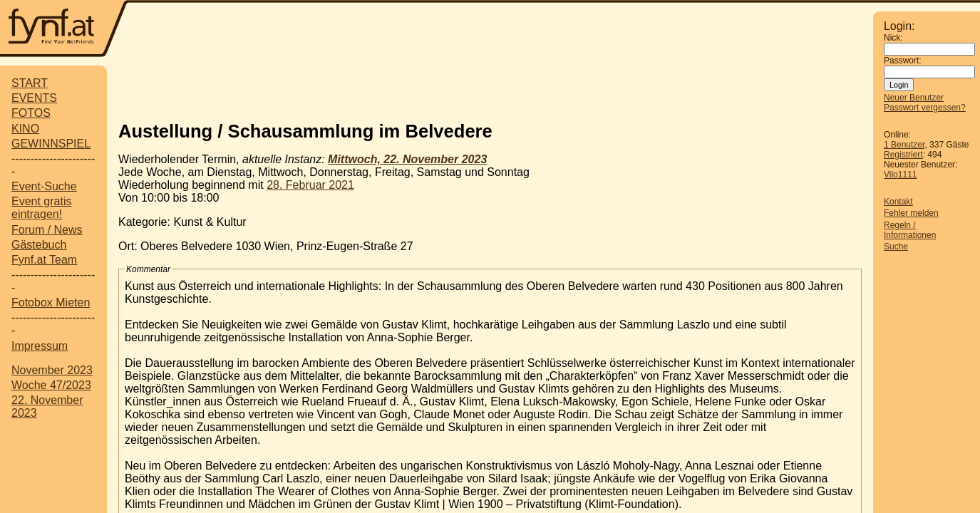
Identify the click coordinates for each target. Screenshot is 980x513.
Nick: (893, 38)
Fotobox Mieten (51, 302)
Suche (896, 247)
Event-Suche (44, 186)
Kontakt (898, 202)
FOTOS (31, 113)
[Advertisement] (501, 30)
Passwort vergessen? (925, 108)
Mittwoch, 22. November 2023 (407, 159)
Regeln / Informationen (910, 230)
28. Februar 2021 (310, 185)
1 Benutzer (904, 145)
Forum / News (47, 230)
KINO (25, 129)
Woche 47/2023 (51, 385)
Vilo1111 (901, 175)
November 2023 (52, 370)
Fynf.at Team (44, 260)
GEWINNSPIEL (51, 144)
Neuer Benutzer (914, 98)
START (30, 83)
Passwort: (903, 61)
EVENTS (34, 98)
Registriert (903, 155)
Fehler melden (911, 213)
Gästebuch (39, 245)
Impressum (40, 346)
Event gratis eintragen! (41, 208)
